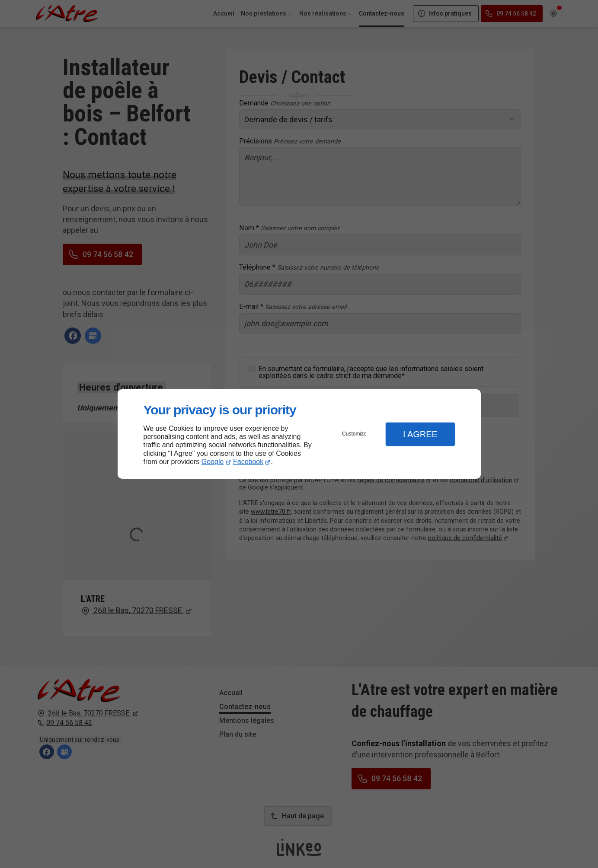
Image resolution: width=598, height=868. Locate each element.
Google (213, 462)
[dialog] (299, 434)
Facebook (248, 462)
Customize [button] (354, 434)
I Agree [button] (420, 434)
